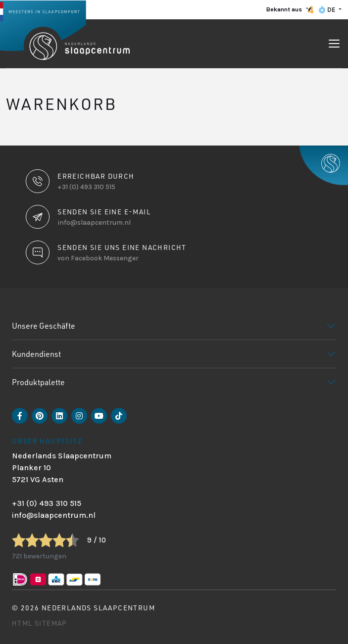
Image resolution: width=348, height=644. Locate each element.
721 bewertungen (39, 556)
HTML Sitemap (40, 623)
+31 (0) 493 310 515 (47, 503)
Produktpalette (38, 382)
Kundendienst (36, 354)
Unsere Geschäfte (44, 326)
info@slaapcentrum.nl (54, 515)
